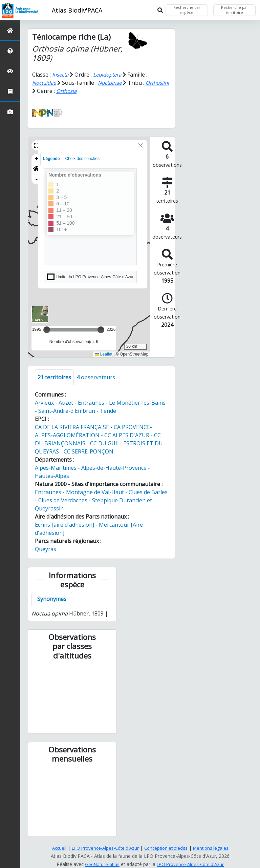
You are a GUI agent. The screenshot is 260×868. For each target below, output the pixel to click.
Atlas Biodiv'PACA (77, 10)
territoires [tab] (54, 377)
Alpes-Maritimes (56, 467)
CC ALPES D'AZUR (127, 435)
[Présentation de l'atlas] (10, 51)
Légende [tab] (51, 158)
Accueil (54, 848)
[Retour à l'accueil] (10, 30)
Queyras (46, 549)
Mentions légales (215, 848)
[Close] (140, 145)
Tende (108, 410)
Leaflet (103, 354)
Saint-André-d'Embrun (67, 410)
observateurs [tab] (96, 377)
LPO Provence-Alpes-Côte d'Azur (103, 848)
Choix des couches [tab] (82, 158)
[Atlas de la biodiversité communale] (10, 91)
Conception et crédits (168, 848)
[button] (37, 145)
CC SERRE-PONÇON (89, 451)
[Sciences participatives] (10, 71)
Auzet (66, 402)
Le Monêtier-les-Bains (137, 402)
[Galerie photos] (10, 112)
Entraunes (91, 402)
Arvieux (44, 402)
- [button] (37, 179)
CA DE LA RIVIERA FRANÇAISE (72, 427)
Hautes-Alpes (52, 476)
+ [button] (37, 159)
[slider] (101, 329)
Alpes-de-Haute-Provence (114, 467)
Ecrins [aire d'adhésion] (64, 524)
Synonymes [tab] (52, 599)
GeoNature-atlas (100, 864)
